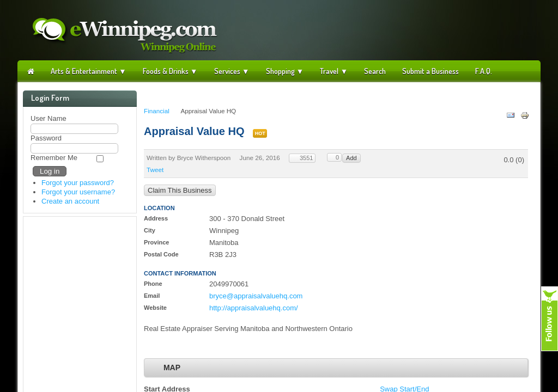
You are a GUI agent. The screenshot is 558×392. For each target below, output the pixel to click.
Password (46, 138)
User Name (48, 118)
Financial (157, 111)
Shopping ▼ (285, 71)
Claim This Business (180, 190)
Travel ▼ (334, 71)
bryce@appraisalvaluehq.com (256, 296)
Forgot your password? (78, 183)
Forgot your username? (78, 192)
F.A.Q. (484, 71)
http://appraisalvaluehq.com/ (254, 308)
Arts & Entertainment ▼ (89, 71)
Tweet (155, 170)
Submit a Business (430, 71)
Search (375, 71)
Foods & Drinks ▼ (170, 71)
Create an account (70, 201)
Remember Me (54, 158)
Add (351, 158)
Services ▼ (232, 71)
